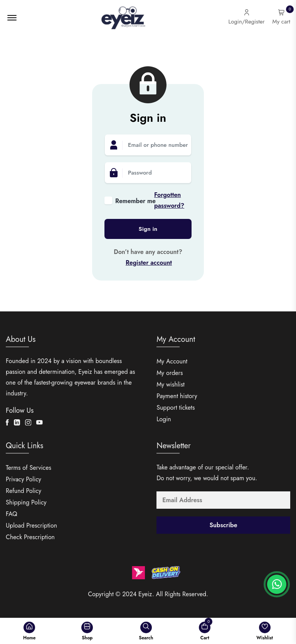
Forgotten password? (169, 200)
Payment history (177, 396)
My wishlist (171, 384)
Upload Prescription (31, 525)
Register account (149, 263)
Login (164, 419)
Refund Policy (24, 491)
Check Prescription (30, 537)
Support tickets (176, 408)
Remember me (135, 201)
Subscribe (224, 525)
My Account (172, 361)
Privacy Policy (24, 479)
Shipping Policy (26, 502)
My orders (170, 373)
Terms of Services (29, 468)
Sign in (148, 229)
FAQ (12, 514)
